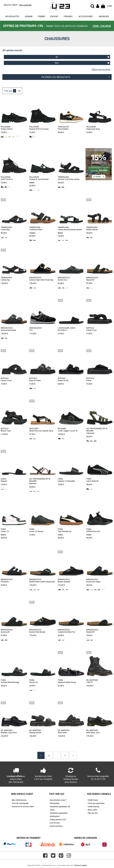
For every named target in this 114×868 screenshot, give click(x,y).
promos (68, 16)
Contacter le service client (23, 806)
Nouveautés (12, 16)
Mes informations (19, 800)
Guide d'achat (94, 806)
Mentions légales (81, 865)
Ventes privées (56, 826)
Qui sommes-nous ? (58, 800)
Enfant (54, 16)
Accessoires (86, 16)
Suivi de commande (20, 803)
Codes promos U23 (58, 819)
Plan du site (93, 813)
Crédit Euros (93, 800)
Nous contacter (25, 5)
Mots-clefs (92, 810)
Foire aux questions (96, 803)
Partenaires (55, 803)
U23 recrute (55, 823)
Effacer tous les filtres (101, 69)
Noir (82, 63)
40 (82, 57)
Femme (41, 16)
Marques (104, 16)
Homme (29, 16)
